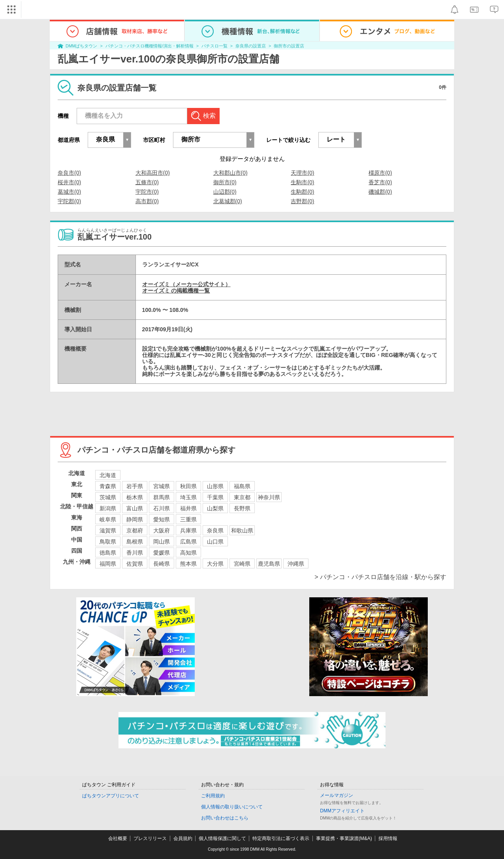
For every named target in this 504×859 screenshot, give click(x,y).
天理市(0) (302, 173)
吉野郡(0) (302, 201)
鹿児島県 (269, 564)
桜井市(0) (69, 182)
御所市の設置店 (289, 46)
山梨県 (215, 508)
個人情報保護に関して (222, 838)
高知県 (188, 553)
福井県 (188, 508)
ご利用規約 (213, 796)
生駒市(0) (302, 182)
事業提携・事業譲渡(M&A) (344, 838)
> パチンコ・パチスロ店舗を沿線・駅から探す (380, 577)
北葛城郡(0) (228, 201)
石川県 (162, 508)
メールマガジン (337, 795)
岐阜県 (108, 519)
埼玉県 (188, 497)
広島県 (188, 542)
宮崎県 (242, 564)
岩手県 (135, 486)
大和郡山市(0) (230, 173)
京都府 (135, 531)
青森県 (108, 486)
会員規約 (183, 838)
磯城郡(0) (380, 192)
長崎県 (162, 564)
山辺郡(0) (225, 192)
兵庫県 (188, 531)
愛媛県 (162, 553)
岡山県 (162, 542)
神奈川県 (269, 497)
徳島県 (108, 553)
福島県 (242, 486)
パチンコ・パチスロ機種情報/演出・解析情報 (150, 46)
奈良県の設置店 (251, 46)
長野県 (242, 508)
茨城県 (108, 497)
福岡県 (108, 564)
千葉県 (215, 497)
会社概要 (118, 838)
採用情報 (388, 838)
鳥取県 (108, 542)
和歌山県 (242, 531)
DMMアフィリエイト (342, 811)
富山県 (135, 508)
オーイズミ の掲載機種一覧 (176, 291)
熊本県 (188, 564)
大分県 (215, 564)
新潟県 (108, 508)
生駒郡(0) (302, 192)
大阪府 (162, 531)
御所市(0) (225, 182)
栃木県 (135, 497)
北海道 (108, 475)
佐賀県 (135, 564)
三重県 (188, 519)
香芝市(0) (380, 182)
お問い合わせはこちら (225, 818)
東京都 (242, 497)
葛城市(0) (69, 192)
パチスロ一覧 (214, 46)
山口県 (215, 542)
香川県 (135, 553)
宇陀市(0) (147, 192)
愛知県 (162, 519)
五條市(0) (147, 182)
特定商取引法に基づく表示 (281, 838)
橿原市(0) (380, 173)
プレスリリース (150, 838)
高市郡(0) (147, 201)
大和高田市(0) (153, 173)
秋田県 (188, 486)
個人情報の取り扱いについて (232, 807)
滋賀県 (108, 531)
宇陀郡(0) (69, 201)
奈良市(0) (69, 173)
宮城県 (162, 486)
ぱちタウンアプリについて (111, 796)
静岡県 (135, 519)
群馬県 (162, 497)
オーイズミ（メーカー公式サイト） (186, 284)
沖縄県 (296, 564)
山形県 (215, 486)
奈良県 (215, 531)
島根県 (135, 542)
